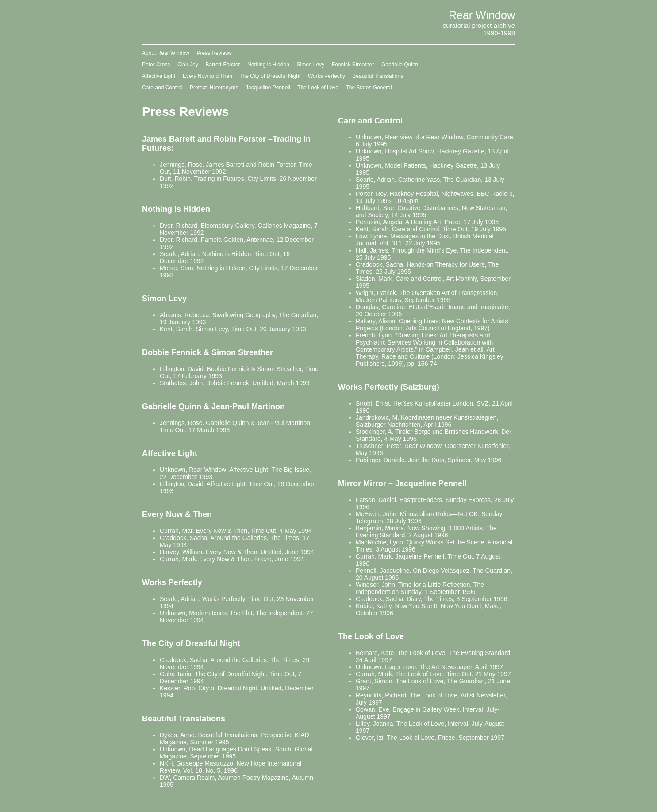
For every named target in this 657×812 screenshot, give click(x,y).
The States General (369, 88)
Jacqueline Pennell (268, 88)
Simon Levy (310, 65)
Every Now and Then (207, 76)
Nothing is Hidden (268, 65)
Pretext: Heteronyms (214, 88)
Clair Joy (188, 65)
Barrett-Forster (223, 65)
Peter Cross (156, 65)
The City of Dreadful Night (270, 76)
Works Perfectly (327, 76)
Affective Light (159, 76)
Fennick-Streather (353, 65)
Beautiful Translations (378, 76)
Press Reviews (214, 53)
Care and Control (162, 88)
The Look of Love (318, 88)
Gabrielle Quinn (400, 65)
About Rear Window (166, 53)
